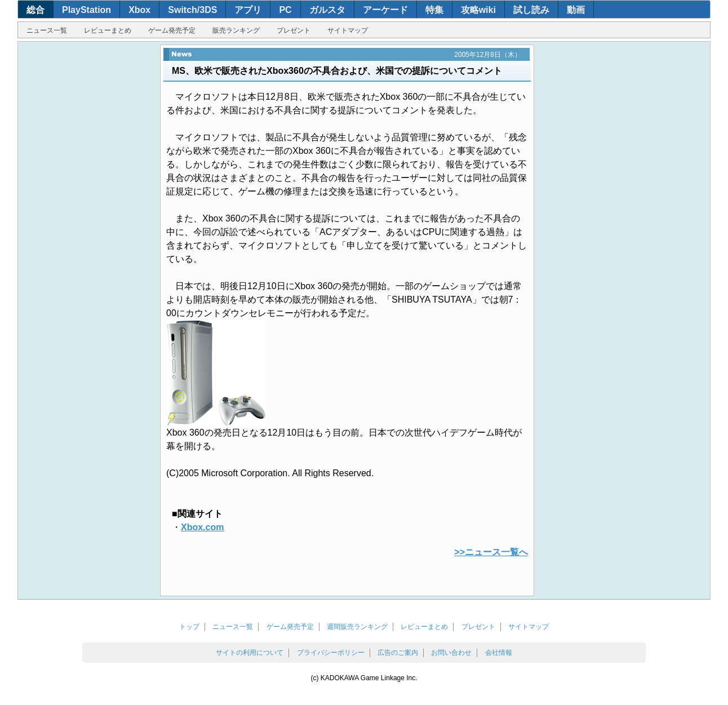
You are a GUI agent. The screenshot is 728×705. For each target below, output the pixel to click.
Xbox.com (202, 527)
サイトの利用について (250, 653)
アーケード (385, 10)
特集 (434, 10)
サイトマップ (348, 30)
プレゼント (294, 30)
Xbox (139, 10)
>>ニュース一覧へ (491, 552)
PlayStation (86, 10)
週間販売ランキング (357, 627)
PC (285, 10)
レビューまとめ (108, 30)
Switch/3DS (192, 10)
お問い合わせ (451, 653)
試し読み (531, 10)
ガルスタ (327, 10)
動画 (576, 10)
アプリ (248, 10)
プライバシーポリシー (331, 653)
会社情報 (499, 653)
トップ (189, 627)
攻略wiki (478, 10)
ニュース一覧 (47, 30)
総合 (35, 10)
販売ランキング (236, 30)
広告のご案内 (398, 653)
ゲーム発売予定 (172, 30)
